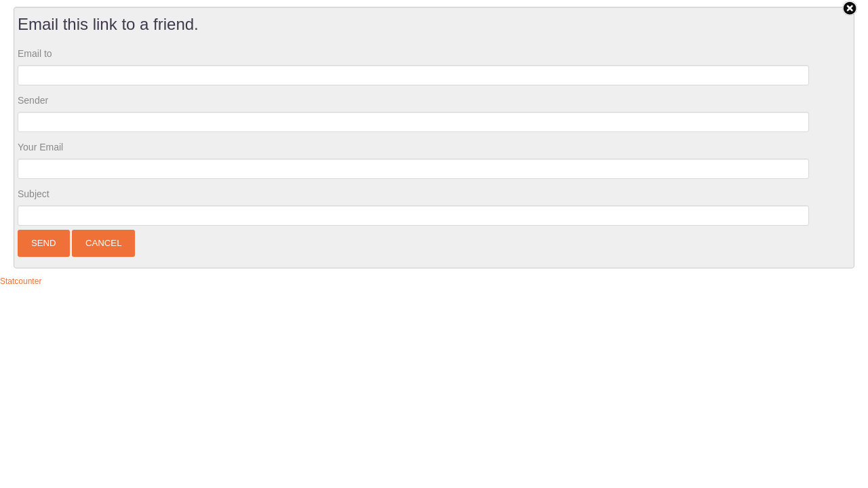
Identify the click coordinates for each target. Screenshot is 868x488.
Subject (34, 194)
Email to (35, 54)
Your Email (40, 147)
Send (44, 243)
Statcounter (21, 281)
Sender (33, 100)
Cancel (104, 243)
